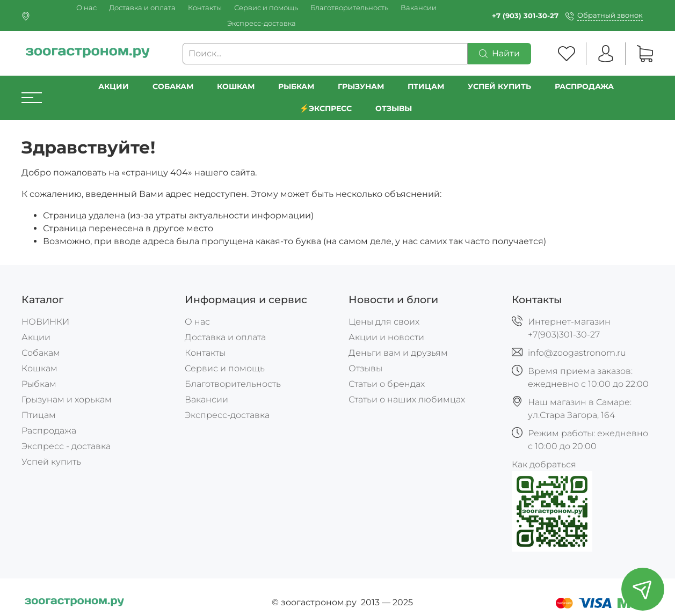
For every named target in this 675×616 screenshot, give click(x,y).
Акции (114, 86)
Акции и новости (386, 337)
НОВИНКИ (45, 322)
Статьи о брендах (387, 384)
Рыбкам (296, 86)
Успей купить (51, 462)
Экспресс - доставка (66, 446)
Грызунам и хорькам (67, 399)
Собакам (173, 86)
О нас (86, 8)
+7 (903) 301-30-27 (525, 16)
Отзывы (394, 108)
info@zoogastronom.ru (577, 353)
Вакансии (419, 8)
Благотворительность (349, 8)
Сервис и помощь (266, 8)
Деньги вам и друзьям (398, 353)
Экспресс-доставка (262, 23)
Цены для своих (384, 322)
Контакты (205, 8)
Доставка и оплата (142, 8)
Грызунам (361, 86)
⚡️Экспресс (326, 108)
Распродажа (49, 431)
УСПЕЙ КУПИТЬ (499, 86)
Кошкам (236, 86)
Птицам (426, 86)
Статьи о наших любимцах (407, 399)
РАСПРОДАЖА (584, 86)
